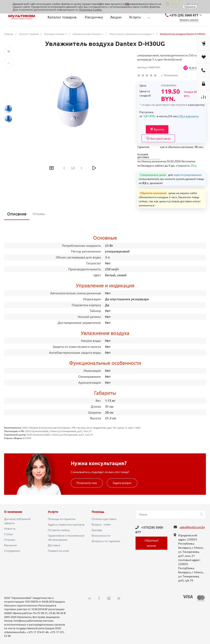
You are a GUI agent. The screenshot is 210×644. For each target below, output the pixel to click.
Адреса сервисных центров (66, 525)
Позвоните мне (87, 483)
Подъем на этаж (58, 551)
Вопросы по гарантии (106, 541)
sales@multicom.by (192, 527)
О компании (13, 512)
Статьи (9, 534)
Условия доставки (143, 156)
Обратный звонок (151, 543)
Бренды (97, 530)
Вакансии (10, 545)
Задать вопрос (122, 483)
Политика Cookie (90, 10)
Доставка (54, 545)
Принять (190, 7)
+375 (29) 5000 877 (184, 15)
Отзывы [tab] (39, 214)
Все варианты (189, 116)
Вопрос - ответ (101, 525)
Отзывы (10, 540)
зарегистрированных (188, 175)
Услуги (53, 512)
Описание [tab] (17, 214)
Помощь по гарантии (62, 519)
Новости (10, 529)
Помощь (98, 512)
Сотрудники (12, 551)
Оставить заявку (59, 530)
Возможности (101, 536)
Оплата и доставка (104, 519)
